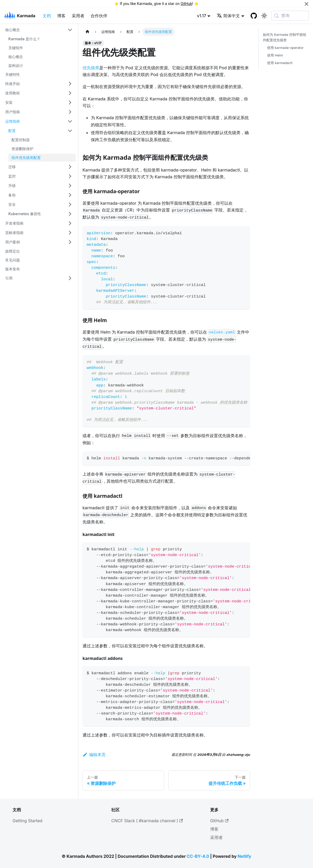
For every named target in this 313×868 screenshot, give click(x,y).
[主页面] (87, 32)
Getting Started (27, 821)
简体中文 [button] (228, 16)
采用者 (78, 16)
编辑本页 (94, 755)
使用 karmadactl (280, 63)
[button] (39, 30)
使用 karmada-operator (285, 48)
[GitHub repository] (254, 16)
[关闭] (306, 4)
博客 (61, 16)
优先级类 (91, 68)
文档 (47, 16)
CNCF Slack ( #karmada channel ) (147, 821)
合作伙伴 (99, 16)
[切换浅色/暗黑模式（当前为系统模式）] (264, 16)
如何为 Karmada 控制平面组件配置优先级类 (284, 37)
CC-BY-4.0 (198, 856)
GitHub (186, 4)
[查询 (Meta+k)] (290, 16)
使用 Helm (275, 55)
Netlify (244, 856)
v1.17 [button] (202, 16)
